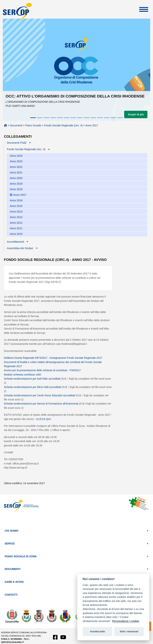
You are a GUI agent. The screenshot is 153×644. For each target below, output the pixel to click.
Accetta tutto (97, 631)
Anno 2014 (16, 212)
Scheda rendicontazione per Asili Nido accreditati (32, 379)
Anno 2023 (16, 161)
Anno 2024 (16, 156)
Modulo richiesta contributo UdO (22, 375)
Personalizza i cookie (126, 621)
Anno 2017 (92, 125)
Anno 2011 (16, 228)
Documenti (16, 125)
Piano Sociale (33, 125)
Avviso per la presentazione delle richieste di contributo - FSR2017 (42, 370)
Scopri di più (136, 114)
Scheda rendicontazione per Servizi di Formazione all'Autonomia (41, 404)
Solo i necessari (129, 631)
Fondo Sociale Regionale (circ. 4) (63, 125)
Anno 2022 (16, 167)
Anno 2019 (16, 184)
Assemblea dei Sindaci (20, 248)
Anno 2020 (16, 178)
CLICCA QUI (43, 419)
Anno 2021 (16, 172)
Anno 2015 (16, 206)
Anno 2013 (16, 217)
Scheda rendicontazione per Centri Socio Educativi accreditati (40, 395)
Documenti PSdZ (17, 143)
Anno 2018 (16, 189)
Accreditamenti (16, 242)
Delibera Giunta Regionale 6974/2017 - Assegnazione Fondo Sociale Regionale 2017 (53, 358)
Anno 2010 (16, 234)
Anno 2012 (16, 223)
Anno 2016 (16, 200)
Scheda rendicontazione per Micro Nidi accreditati (33, 387)
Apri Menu (144, 9)
